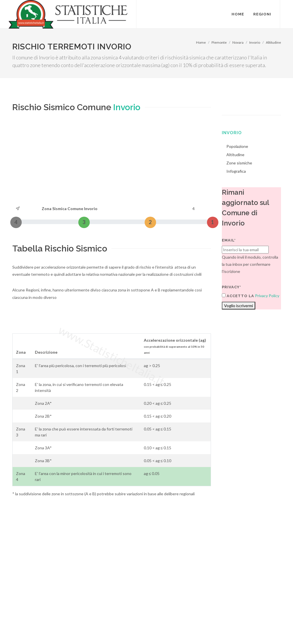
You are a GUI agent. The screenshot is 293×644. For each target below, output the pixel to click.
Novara (238, 42)
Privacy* (232, 287)
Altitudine (273, 42)
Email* (229, 240)
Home (201, 42)
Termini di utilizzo (28, 629)
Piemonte (219, 42)
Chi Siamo (74, 629)
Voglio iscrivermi (239, 306)
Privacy (54, 629)
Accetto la (238, 296)
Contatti (255, 622)
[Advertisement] (112, 162)
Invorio (255, 42)
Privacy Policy (267, 296)
